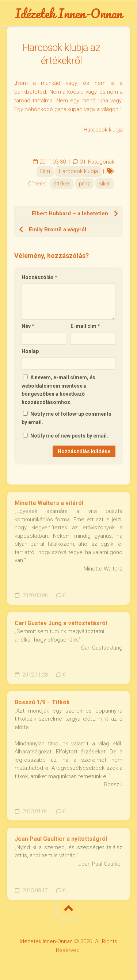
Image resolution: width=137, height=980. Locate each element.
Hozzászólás (39, 277)
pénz (84, 184)
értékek (62, 184)
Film (45, 171)
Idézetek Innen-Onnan (69, 13)
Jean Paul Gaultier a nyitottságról (61, 839)
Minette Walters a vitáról (49, 503)
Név (28, 326)
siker (104, 184)
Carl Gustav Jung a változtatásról (61, 623)
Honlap (30, 351)
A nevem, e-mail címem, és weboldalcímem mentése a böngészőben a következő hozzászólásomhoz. (58, 390)
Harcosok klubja (78, 171)
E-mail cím (85, 326)
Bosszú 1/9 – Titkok (42, 702)
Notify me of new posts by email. (69, 436)
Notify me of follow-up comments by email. (66, 418)
